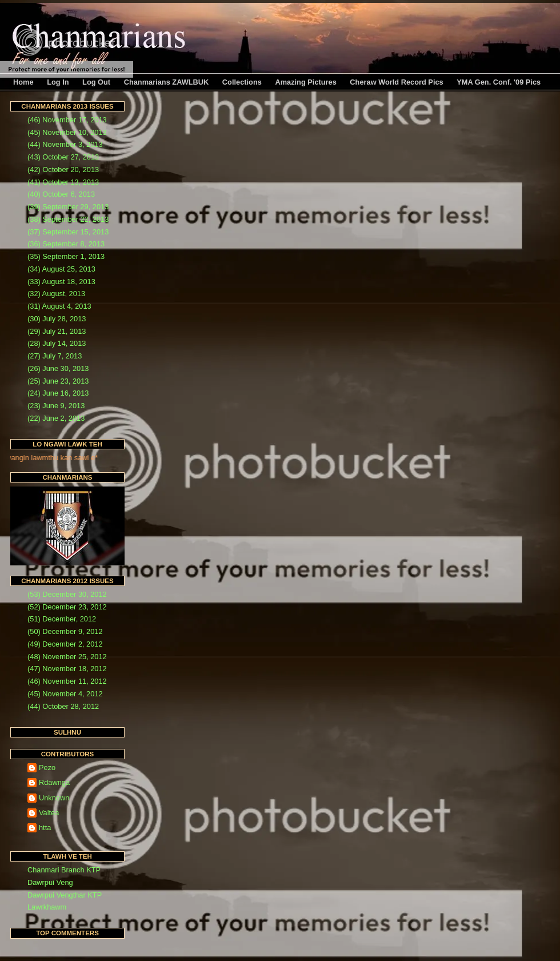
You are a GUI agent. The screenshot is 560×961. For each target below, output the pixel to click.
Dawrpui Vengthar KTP (65, 895)
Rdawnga (54, 782)
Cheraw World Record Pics (396, 82)
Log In (58, 82)
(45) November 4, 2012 (65, 694)
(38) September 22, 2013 (68, 219)
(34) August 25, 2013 (61, 269)
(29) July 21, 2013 (57, 331)
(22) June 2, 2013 (56, 418)
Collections (242, 82)
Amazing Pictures (305, 82)
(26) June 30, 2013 (58, 368)
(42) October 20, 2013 (63, 170)
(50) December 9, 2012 (65, 631)
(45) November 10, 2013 (67, 132)
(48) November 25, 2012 (67, 657)
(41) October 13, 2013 (63, 182)
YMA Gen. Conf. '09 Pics (499, 82)
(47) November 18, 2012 (67, 669)
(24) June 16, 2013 (58, 393)
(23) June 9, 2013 (56, 406)
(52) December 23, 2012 (67, 607)
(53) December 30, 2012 (67, 594)
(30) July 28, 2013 (57, 319)
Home (23, 82)
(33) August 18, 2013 (61, 282)
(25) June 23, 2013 (58, 381)
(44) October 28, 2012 (63, 706)
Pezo (47, 767)
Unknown (54, 798)
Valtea (49, 813)
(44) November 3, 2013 (65, 144)
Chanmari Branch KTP (64, 870)
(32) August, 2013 (56, 294)
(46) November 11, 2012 (67, 681)
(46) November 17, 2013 (67, 120)
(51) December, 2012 (62, 619)
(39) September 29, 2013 (68, 207)
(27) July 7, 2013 (55, 356)
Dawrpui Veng (50, 882)
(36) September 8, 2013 (66, 244)
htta (45, 828)
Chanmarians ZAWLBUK (167, 82)
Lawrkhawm (47, 907)
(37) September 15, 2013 (68, 232)
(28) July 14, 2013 (57, 343)
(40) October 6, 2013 (61, 194)
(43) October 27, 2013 (63, 157)
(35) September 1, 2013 (66, 256)
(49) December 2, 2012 (65, 644)
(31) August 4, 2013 (59, 306)
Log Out (96, 82)
